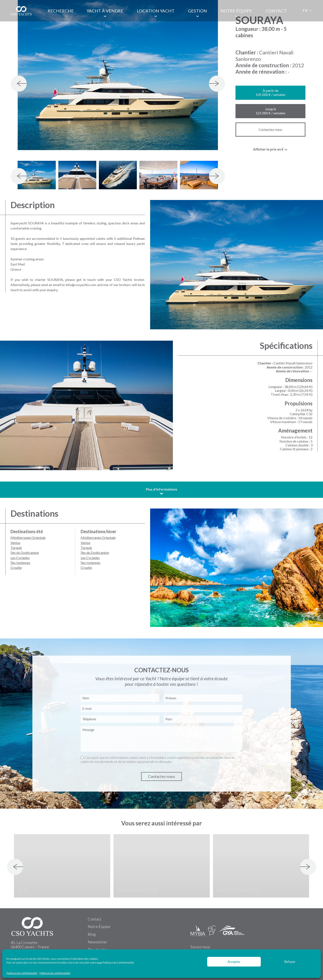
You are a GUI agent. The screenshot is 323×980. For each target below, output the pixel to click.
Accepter (234, 962)
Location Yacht (156, 11)
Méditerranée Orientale (28, 538)
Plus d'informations (161, 491)
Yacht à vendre (105, 11)
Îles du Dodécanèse (25, 553)
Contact (276, 11)
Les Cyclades (20, 558)
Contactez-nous (270, 129)
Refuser (290, 962)
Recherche (61, 11)
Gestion (197, 11)
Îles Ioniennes (20, 563)
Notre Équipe (99, 926)
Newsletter (97, 942)
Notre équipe (236, 11)
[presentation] (19, 84)
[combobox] (270, 150)
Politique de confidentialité (22, 973)
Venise (15, 543)
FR (305, 10)
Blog (92, 934)
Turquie (16, 548)
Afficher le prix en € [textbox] (268, 149)
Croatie (16, 568)
